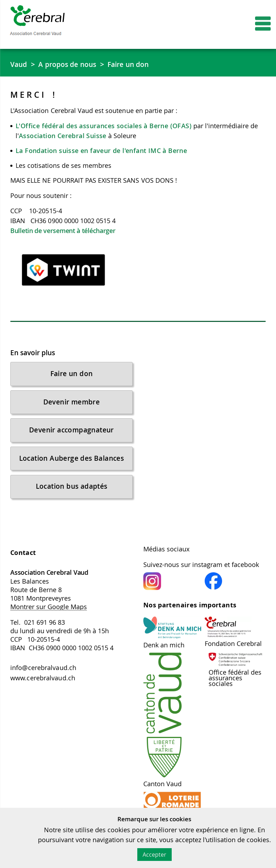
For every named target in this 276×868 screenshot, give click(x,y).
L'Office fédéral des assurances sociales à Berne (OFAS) (104, 126)
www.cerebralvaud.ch (43, 686)
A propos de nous (69, 64)
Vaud (19, 64)
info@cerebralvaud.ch (43, 675)
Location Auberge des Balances (71, 463)
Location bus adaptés (71, 492)
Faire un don (132, 64)
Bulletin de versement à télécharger (63, 231)
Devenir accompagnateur (71, 433)
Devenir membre (72, 404)
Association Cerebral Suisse (63, 136)
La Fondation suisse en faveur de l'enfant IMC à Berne (101, 151)
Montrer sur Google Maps (49, 614)
